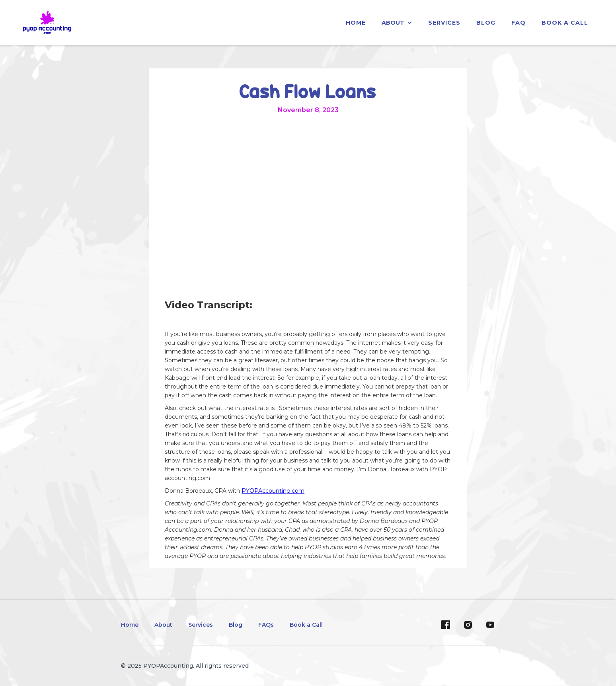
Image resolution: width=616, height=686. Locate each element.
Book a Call (565, 23)
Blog (236, 625)
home (356, 23)
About (163, 625)
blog (486, 23)
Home (130, 625)
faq (519, 23)
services (444, 23)
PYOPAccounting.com (273, 491)
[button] (397, 23)
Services (201, 625)
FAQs (266, 625)
